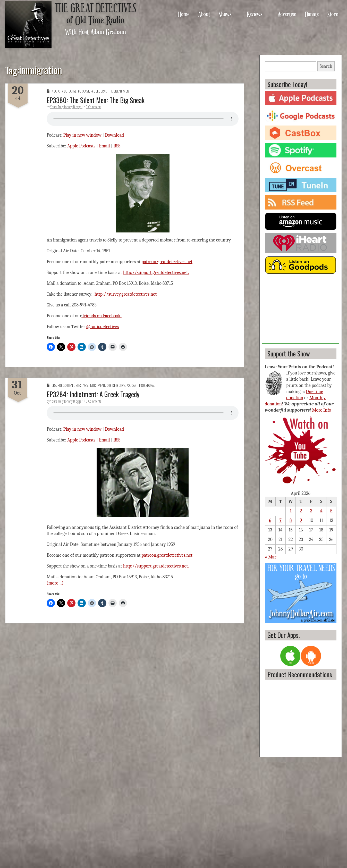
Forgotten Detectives (73, 385)
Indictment (97, 385)
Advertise (287, 14)
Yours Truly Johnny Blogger (66, 107)
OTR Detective (67, 91)
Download (114, 135)
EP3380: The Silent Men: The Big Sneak (96, 100)
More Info (322, 410)
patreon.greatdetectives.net (167, 262)
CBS (54, 385)
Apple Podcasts (81, 146)
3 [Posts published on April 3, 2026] (311, 511)
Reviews (255, 14)
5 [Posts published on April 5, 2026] (331, 511)
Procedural (99, 91)
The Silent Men (119, 91)
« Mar (270, 557)
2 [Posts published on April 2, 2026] (301, 511)
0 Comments (93, 107)
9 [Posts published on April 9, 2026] (301, 520)
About (204, 14)
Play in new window (82, 135)
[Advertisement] (300, 311)
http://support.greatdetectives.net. (156, 273)
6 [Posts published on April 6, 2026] (270, 520)
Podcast (84, 91)
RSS (117, 146)
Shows (225, 14)
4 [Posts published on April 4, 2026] (321, 511)
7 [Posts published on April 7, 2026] (281, 520)
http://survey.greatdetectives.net (126, 294)
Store (333, 14)
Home (184, 14)
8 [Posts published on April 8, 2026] (291, 520)
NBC (54, 91)
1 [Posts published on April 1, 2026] (291, 511)
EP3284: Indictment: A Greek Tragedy (93, 394)
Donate (312, 14)
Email (104, 146)
